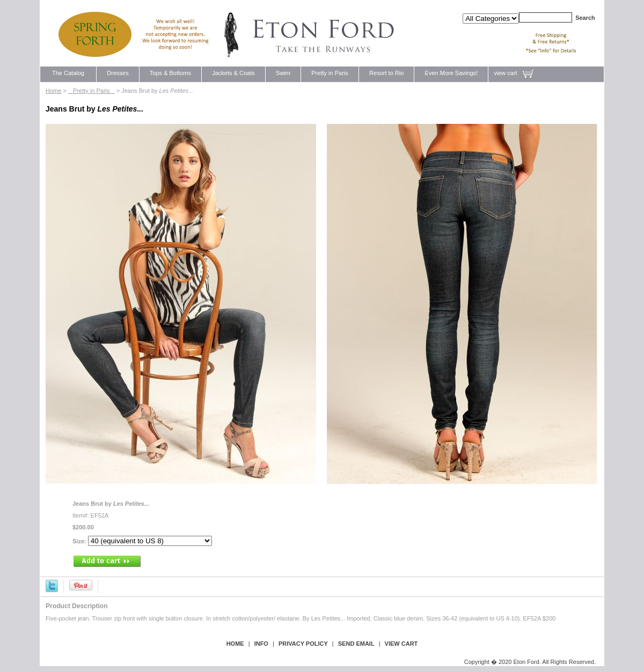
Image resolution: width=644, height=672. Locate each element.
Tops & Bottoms (170, 73)
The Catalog (68, 73)
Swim (283, 73)
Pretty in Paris (330, 73)
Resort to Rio (387, 73)
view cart (505, 73)
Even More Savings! (451, 73)
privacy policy (303, 644)
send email (356, 644)
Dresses (118, 73)
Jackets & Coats (233, 73)
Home (53, 91)
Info (261, 644)
